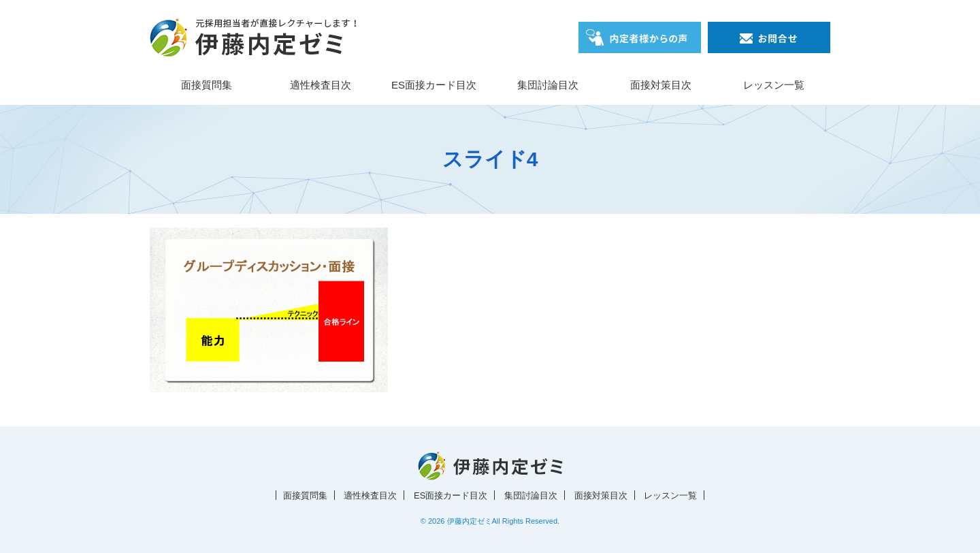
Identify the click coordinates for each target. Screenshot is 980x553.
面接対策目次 (661, 85)
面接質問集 (207, 85)
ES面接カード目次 (434, 85)
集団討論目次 (548, 85)
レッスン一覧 (774, 85)
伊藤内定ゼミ (470, 521)
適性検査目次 (321, 85)
